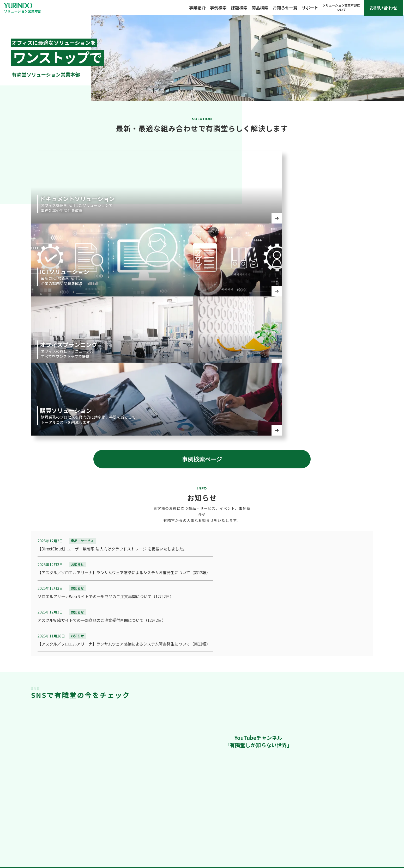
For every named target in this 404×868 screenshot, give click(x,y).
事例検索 (219, 9)
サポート (311, 9)
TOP (13, 832)
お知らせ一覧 (286, 9)
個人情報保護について (374, 832)
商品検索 (261, 9)
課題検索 (240, 9)
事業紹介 (198, 9)
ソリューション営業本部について (304, 832)
